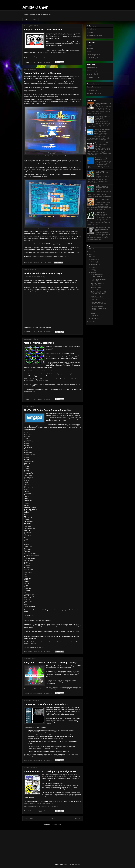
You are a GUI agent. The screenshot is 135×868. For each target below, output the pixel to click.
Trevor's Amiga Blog (93, 74)
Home (26, 20)
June (93, 270)
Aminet (89, 52)
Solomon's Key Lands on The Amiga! (43, 73)
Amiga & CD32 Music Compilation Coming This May (50, 662)
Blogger (77, 864)
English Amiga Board (93, 55)
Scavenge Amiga (92, 71)
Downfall (71, 413)
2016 (91, 249)
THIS (52, 689)
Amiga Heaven (92, 29)
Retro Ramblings (92, 90)
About (34, 20)
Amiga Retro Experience (95, 35)
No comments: (48, 62)
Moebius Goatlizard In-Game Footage (43, 273)
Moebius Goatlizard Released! (39, 343)
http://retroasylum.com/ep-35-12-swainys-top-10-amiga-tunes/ (41, 807)
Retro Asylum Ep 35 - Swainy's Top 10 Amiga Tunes (50, 771)
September (94, 264)
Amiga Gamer (35, 7)
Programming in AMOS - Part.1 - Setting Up (103, 117)
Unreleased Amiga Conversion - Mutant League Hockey (101, 214)
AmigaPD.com (59, 56)
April (92, 272)
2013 (91, 257)
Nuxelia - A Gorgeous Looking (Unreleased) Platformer (102, 188)
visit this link (54, 624)
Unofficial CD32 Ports (94, 77)
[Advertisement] (37, 845)
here (31, 386)
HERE (59, 253)
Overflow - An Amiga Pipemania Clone (101, 159)
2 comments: (48, 262)
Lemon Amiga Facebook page (44, 256)
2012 (91, 322)
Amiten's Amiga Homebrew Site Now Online (101, 173)
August (93, 267)
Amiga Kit (90, 32)
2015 (91, 252)
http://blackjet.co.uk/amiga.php (40, 381)
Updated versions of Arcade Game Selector (46, 704)
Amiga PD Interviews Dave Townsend (43, 30)
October (93, 262)
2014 (91, 254)
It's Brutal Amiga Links (94, 58)
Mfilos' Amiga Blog (93, 68)
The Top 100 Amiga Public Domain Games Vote (48, 410)
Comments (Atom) (56, 825)
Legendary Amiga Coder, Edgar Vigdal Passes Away (103, 229)
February (94, 316)
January (93, 318)
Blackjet (64, 357)
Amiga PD (90, 48)
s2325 (26, 289)
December (94, 259)
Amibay (89, 45)
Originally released (52, 353)
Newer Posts (28, 818)
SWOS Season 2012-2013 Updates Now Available (102, 145)
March (93, 313)
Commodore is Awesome (95, 87)
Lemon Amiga (62, 389)
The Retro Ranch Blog (94, 93)
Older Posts (77, 818)
